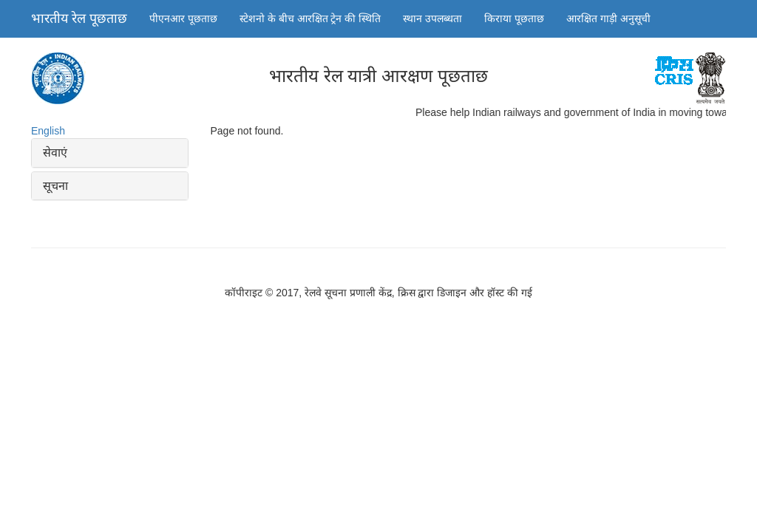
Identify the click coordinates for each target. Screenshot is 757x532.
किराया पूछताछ (514, 18)
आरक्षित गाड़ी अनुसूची (608, 18)
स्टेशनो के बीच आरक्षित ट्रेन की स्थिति (310, 18)
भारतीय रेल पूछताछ (79, 18)
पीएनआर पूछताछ (183, 18)
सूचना (55, 186)
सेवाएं (55, 153)
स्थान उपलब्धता (432, 18)
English (48, 131)
